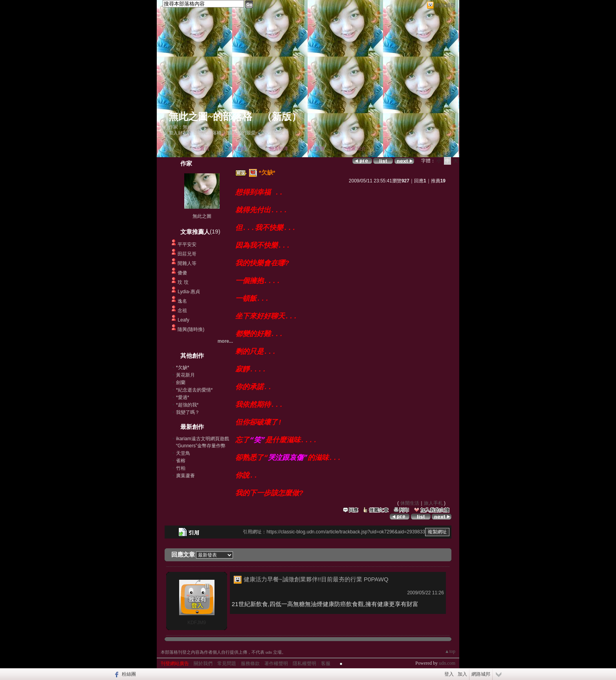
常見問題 (227, 663)
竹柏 (181, 468)
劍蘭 (181, 382)
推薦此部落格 (207, 133)
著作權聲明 (276, 663)
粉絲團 (129, 674)
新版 (282, 117)
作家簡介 (356, 149)
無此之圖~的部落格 (210, 117)
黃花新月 (185, 375)
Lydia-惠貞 (189, 292)
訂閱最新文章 (275, 133)
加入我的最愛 (242, 133)
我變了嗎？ (188, 412)
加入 (462, 674)
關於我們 (203, 663)
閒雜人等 (187, 263)
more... (225, 341)
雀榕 (181, 461)
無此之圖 (202, 216)
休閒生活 (410, 503)
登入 (449, 674)
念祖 (182, 311)
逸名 (182, 301)
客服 (326, 663)
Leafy (183, 320)
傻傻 (182, 273)
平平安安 (187, 244)
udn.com (447, 663)
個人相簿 (279, 149)
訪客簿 (317, 149)
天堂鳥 (183, 453)
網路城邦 (445, 5)
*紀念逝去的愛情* (194, 390)
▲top (450, 651)
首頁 (205, 149)
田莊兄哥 (187, 254)
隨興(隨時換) (191, 329)
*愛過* (182, 397)
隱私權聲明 (304, 663)
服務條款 (250, 663)
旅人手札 (433, 503)
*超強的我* (187, 405)
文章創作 (237, 149)
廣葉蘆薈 (185, 476)
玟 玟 (183, 282)
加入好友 (178, 133)
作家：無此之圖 (185, 127)
